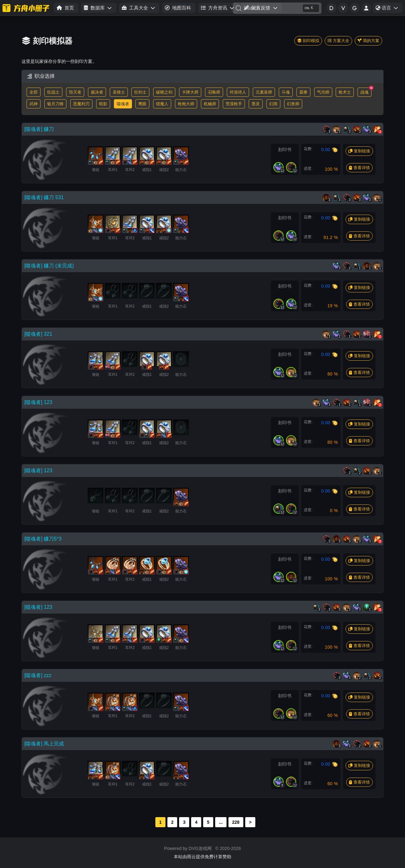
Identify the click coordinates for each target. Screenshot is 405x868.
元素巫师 (264, 92)
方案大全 (338, 41)
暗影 (103, 104)
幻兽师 (293, 104)
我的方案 (368, 41)
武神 (34, 104)
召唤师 (214, 92)
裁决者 (97, 92)
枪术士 (345, 92)
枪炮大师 (186, 104)
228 (236, 822)
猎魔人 (162, 104)
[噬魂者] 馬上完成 (44, 744)
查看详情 (359, 168)
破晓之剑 (164, 92)
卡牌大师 (190, 92)
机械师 (210, 104)
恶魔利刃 (81, 104)
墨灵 (256, 104)
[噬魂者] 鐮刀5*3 (43, 539)
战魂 (366, 91)
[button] (99, 8)
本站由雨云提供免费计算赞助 (202, 857)
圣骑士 (119, 92)
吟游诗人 (238, 92)
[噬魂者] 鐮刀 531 (44, 197)
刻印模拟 (308, 41)
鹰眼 (142, 104)
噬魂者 (123, 104)
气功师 (323, 92)
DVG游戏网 (200, 848)
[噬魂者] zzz (38, 675)
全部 (34, 92)
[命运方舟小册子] (27, 8)
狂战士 (53, 92)
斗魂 (286, 92)
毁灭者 (75, 92)
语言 (389, 9)
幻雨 (273, 104)
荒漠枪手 (234, 104)
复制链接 (359, 151)
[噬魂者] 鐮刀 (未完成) (49, 266)
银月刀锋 (55, 104)
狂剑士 (140, 92)
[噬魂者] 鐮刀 (39, 129)
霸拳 (303, 92)
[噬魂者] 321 (38, 334)
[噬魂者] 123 (38, 402)
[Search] (277, 8)
